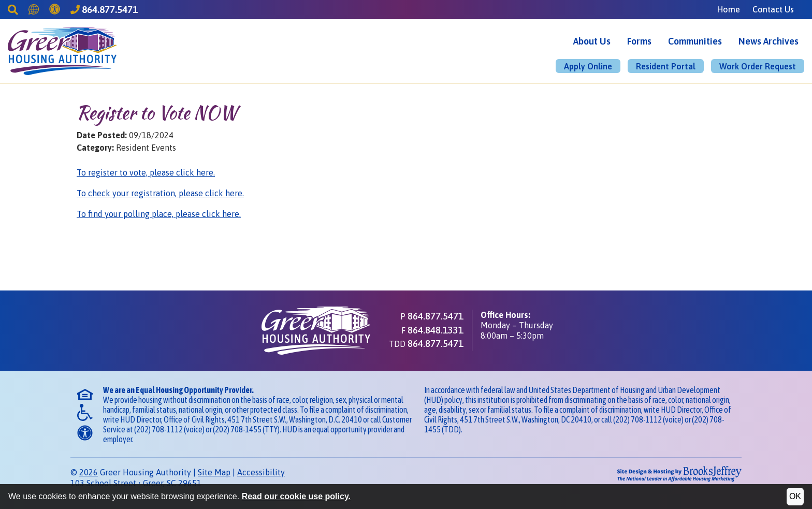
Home (729, 9)
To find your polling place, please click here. (159, 214)
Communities (695, 41)
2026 (89, 472)
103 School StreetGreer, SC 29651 (136, 483)
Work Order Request (758, 66)
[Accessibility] (55, 9)
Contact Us (773, 9)
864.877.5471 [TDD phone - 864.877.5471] (436, 343)
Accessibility (261, 472)
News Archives (769, 41)
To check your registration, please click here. (160, 193)
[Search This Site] (13, 9)
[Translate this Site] (34, 9)
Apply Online (588, 66)
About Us (592, 41)
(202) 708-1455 (237, 429)
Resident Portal (666, 66)
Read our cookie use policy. (296, 496)
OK (795, 496)
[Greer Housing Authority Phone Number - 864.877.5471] (104, 10)
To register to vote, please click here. (146, 172)
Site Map (214, 472)
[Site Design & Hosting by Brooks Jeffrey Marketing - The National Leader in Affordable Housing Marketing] (662, 474)
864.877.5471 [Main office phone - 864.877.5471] (436, 316)
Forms (639, 41)
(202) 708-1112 (158, 429)
